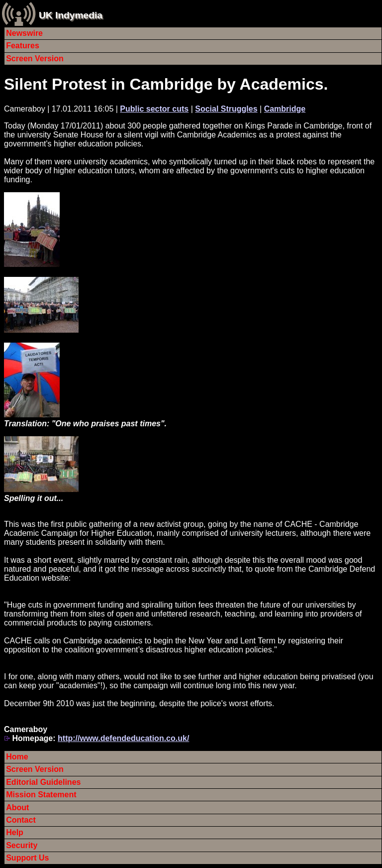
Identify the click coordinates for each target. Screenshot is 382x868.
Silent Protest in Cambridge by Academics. (166, 84)
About (17, 807)
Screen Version (35, 59)
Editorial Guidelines (43, 782)
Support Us (27, 858)
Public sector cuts (154, 109)
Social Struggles (226, 109)
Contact (21, 820)
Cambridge (285, 109)
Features (23, 46)
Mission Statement (41, 795)
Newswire (24, 33)
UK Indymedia (71, 15)
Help (15, 832)
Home (17, 757)
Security (22, 845)
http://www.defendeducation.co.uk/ (123, 738)
